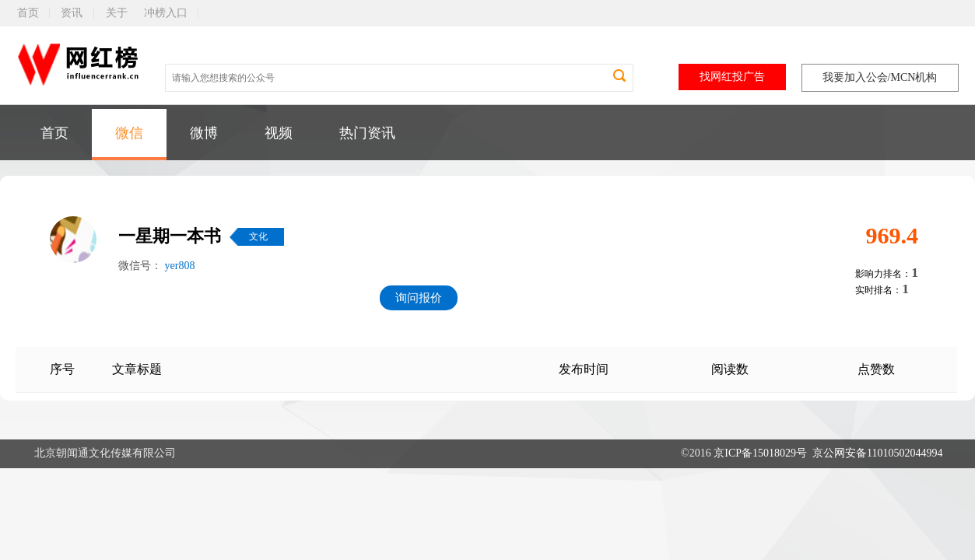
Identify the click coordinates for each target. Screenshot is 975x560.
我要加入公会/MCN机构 (880, 77)
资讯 (72, 13)
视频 (279, 133)
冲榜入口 (166, 13)
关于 (117, 13)
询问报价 (419, 298)
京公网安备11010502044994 (877, 453)
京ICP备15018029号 (760, 453)
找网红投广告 (732, 77)
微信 (129, 133)
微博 (204, 133)
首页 (28, 13)
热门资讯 (367, 133)
